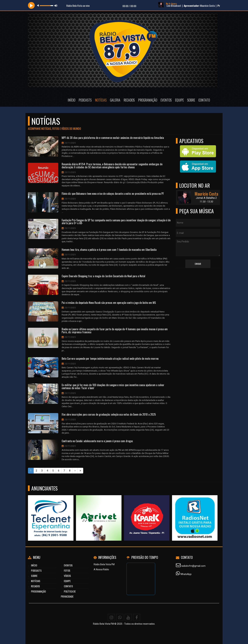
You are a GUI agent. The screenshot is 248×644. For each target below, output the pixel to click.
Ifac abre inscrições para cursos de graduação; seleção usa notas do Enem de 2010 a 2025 (109, 415)
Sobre (191, 100)
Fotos (67, 570)
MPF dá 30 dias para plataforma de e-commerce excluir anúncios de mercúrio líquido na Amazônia (113, 138)
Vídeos (67, 576)
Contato (204, 100)
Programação (148, 100)
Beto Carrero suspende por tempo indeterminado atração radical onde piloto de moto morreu (110, 359)
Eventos (166, 100)
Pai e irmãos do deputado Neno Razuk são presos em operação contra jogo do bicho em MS (109, 303)
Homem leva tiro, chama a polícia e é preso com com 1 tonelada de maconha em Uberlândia (109, 250)
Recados (129, 100)
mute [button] (39, 5)
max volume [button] (56, 5)
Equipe (179, 100)
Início (72, 100)
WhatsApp (186, 574)
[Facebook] (137, 617)
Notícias (101, 100)
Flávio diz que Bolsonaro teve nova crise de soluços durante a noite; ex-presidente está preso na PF (113, 194)
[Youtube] (128, 617)
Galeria (115, 100)
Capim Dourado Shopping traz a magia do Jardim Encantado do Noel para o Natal (103, 276)
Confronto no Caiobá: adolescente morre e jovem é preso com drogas (97, 441)
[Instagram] (111, 617)
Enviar (198, 264)
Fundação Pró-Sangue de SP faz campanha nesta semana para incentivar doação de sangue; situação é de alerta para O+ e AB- (116, 222)
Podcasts (85, 100)
